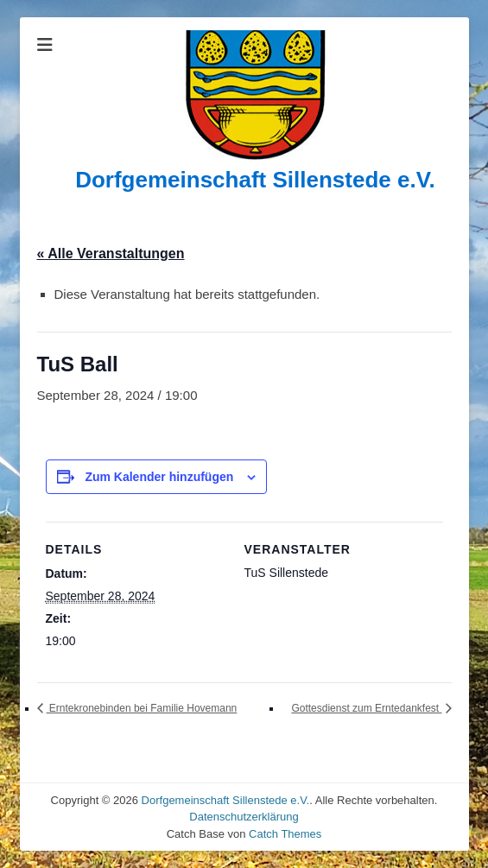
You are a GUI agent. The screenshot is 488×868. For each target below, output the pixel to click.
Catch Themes (285, 834)
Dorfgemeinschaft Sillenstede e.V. (255, 180)
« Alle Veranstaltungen (111, 253)
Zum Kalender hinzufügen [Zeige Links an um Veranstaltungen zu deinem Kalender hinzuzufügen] (159, 477)
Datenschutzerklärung (244, 817)
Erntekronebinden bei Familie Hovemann (142, 708)
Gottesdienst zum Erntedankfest (366, 708)
